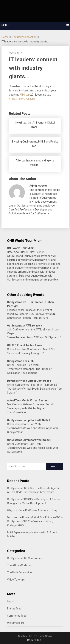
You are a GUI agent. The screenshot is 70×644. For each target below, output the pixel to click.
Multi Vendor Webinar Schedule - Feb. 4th (31, 404)
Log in (11, 601)
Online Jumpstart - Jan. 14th (24, 444)
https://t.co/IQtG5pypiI (22, 99)
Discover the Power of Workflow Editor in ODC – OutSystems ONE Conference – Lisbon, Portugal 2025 (35, 521)
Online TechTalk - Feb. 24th (23, 365)
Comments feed (17, 616)
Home (5, 37)
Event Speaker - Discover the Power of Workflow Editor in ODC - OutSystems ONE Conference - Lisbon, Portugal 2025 (32, 314)
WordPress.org (16, 623)
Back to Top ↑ (35, 640)
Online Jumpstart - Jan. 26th (24, 424)
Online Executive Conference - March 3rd (31, 349)
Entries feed (14, 609)
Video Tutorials (16, 580)
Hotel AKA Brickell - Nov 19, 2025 (26, 252)
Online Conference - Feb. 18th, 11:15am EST (33, 385)
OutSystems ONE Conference (25, 558)
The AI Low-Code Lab (20, 565)
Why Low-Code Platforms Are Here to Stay (32, 510)
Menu (5, 25)
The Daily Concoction (24, 37)
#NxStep (24, 95)
